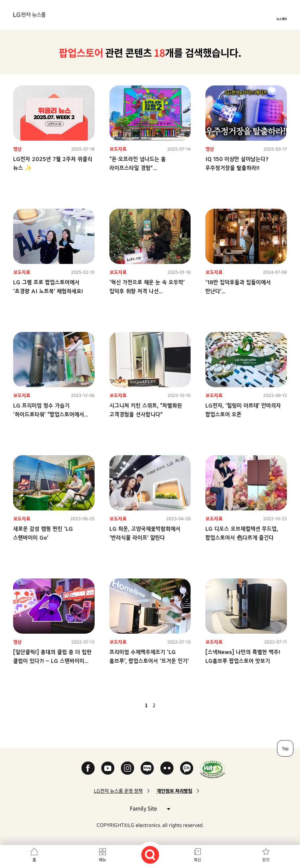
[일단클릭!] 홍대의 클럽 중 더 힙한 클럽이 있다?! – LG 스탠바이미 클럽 (52, 661)
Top (285, 748)
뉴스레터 (282, 19)
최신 (197, 860)
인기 (266, 860)
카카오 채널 (187, 768)
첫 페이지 (127, 705)
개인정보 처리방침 (174, 791)
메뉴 (103, 860)
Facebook (88, 768)
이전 (135, 705)
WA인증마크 (212, 769)
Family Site (150, 808)
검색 (150, 855)
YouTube (108, 768)
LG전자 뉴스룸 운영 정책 (118, 791)
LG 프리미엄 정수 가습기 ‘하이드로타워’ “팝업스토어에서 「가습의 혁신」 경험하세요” (49, 414)
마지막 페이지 (173, 705)
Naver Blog (147, 768)
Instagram (127, 768)
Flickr (167, 768)
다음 (165, 705)
